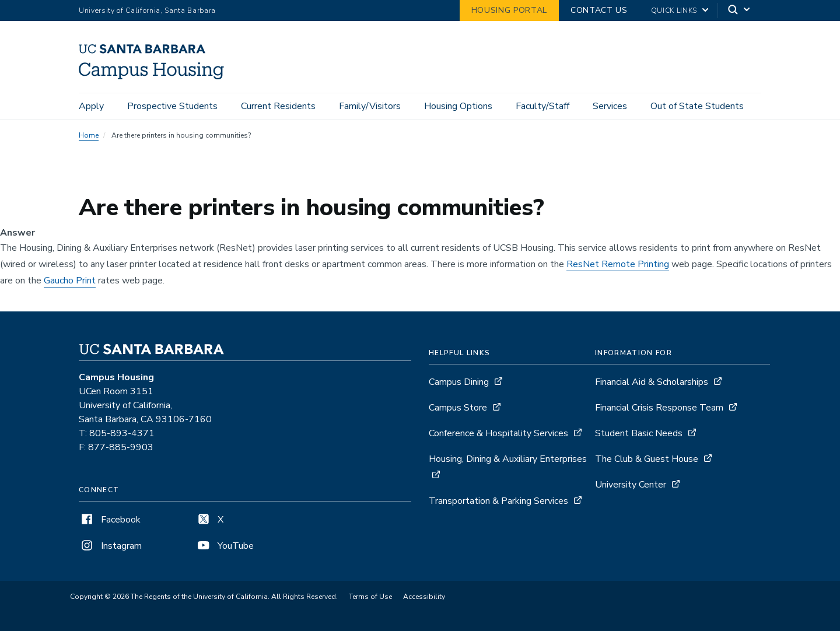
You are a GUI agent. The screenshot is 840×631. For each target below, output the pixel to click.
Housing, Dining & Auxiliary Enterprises (508, 459)
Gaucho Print (70, 281)
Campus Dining (459, 382)
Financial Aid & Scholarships (652, 382)
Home (89, 135)
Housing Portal (509, 10)
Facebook (110, 520)
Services (610, 106)
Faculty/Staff (542, 106)
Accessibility (424, 597)
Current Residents (278, 106)
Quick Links (674, 10)
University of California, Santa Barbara (147, 10)
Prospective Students (172, 106)
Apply (91, 106)
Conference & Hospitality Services (498, 433)
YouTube (225, 546)
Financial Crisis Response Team (659, 408)
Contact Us (599, 10)
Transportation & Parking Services (498, 501)
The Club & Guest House (647, 459)
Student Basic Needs (639, 433)
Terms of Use (370, 597)
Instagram (110, 546)
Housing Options (458, 106)
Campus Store (458, 408)
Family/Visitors (370, 106)
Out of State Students (697, 106)
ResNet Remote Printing (618, 264)
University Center (631, 485)
